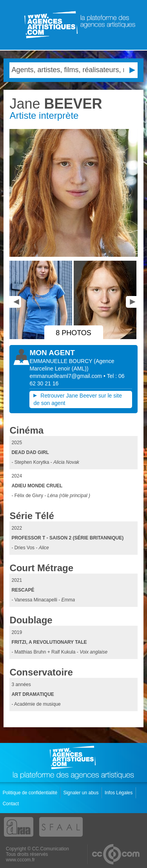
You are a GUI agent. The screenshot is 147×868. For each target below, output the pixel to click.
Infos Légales (119, 793)
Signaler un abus (81, 793)
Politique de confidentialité (31, 793)
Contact (12, 804)
